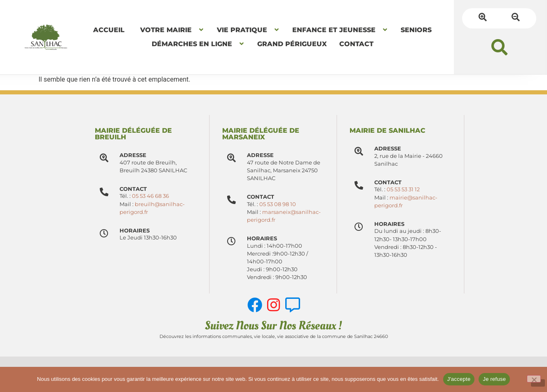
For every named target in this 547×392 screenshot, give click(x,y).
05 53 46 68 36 (150, 196)
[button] (499, 47)
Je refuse (494, 379)
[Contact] (231, 200)
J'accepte (459, 379)
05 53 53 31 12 (403, 189)
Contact (261, 197)
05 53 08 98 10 (278, 204)
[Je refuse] (534, 379)
